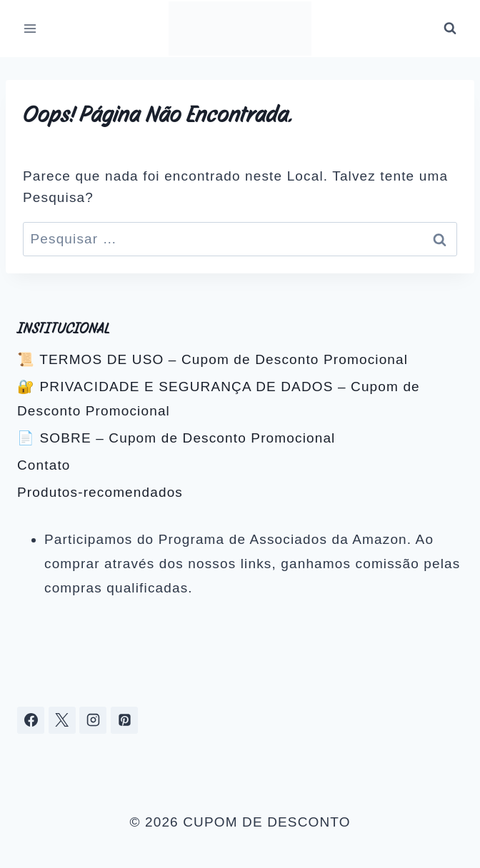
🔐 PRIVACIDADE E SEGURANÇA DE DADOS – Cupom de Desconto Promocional (219, 399)
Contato (44, 465)
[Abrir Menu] (30, 28)
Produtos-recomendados (100, 492)
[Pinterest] (124, 720)
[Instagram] (93, 720)
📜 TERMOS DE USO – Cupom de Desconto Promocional (212, 359)
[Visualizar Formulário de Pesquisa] (450, 29)
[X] (62, 720)
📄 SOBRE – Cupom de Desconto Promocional (176, 438)
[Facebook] (31, 720)
